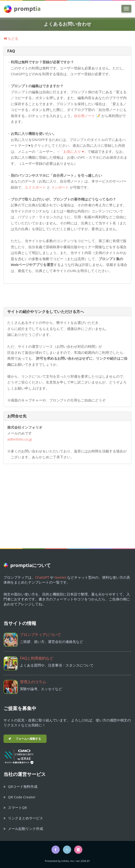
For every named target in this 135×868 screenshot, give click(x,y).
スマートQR (15, 807)
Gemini (60, 577)
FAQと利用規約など (37, 658)
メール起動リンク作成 (23, 829)
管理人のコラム (33, 682)
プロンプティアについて (40, 635)
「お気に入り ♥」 (74, 151)
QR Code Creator (20, 797)
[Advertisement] (67, 501)
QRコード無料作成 (20, 786)
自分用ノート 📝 (88, 116)
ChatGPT (42, 577)
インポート (60, 187)
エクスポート (35, 187)
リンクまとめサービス (23, 818)
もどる (11, 38)
